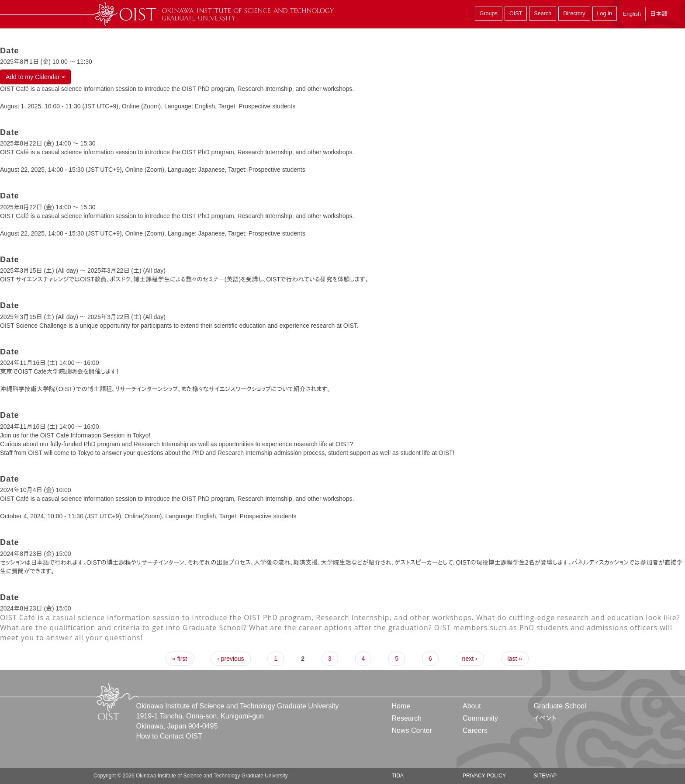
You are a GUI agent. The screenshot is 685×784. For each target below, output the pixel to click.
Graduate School (560, 706)
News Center (412, 730)
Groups (489, 14)
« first (180, 659)
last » (515, 659)
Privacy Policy (484, 776)
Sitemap (545, 776)
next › (470, 659)
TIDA (398, 776)
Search (543, 14)
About (472, 706)
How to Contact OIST (169, 736)
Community (480, 718)
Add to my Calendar (35, 77)
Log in (605, 14)
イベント (545, 718)
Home (401, 706)
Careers (475, 730)
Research (407, 718)
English (632, 14)
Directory (574, 14)
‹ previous (230, 659)
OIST (516, 14)
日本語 (659, 14)
